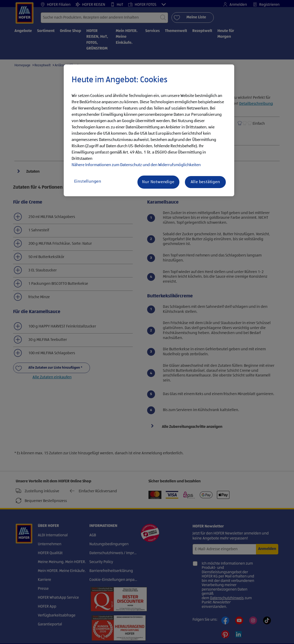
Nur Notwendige (158, 182)
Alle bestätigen (205, 182)
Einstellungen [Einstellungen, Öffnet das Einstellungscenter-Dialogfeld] (88, 182)
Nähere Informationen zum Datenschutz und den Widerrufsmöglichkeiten (136, 165)
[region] (149, 130)
